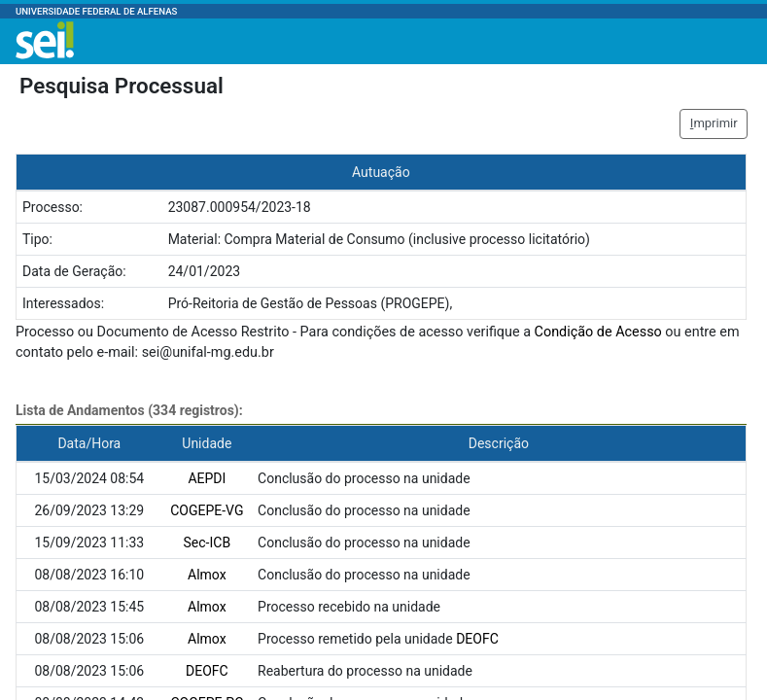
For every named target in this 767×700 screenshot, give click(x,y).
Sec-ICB (208, 542)
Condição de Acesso (598, 332)
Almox (207, 575)
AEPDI (207, 478)
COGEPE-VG (207, 510)
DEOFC (477, 639)
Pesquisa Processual (122, 86)
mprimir (714, 123)
